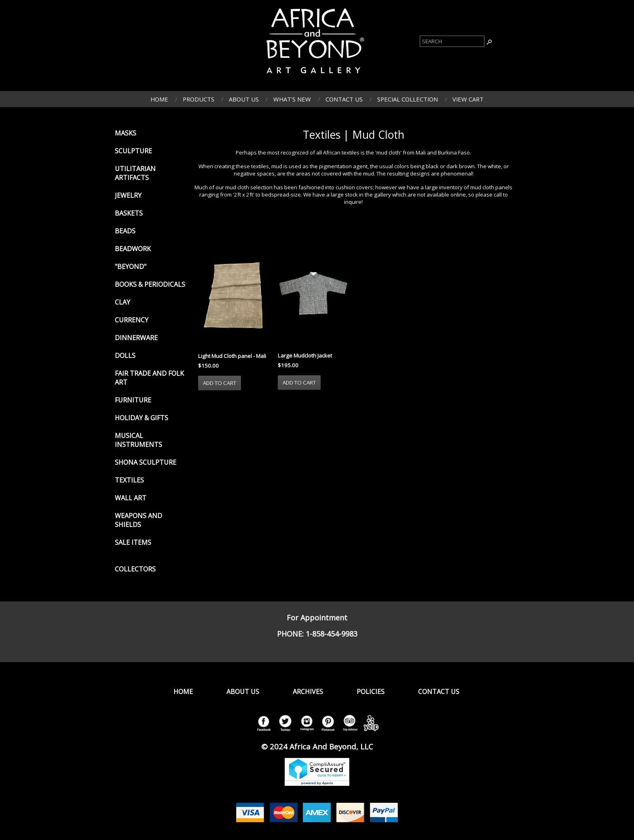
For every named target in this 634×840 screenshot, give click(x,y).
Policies (371, 692)
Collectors (135, 569)
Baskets (129, 213)
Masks (126, 133)
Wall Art (131, 498)
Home (159, 99)
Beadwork (133, 249)
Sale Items (133, 542)
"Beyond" (131, 267)
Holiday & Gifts (142, 418)
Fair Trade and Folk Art (149, 378)
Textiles (129, 480)
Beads (125, 231)
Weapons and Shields (138, 520)
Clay (123, 302)
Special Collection (408, 99)
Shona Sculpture (146, 462)
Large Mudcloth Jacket (305, 355)
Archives (308, 692)
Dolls (125, 355)
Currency (132, 320)
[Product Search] (452, 41)
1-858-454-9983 (332, 634)
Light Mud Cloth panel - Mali (232, 356)
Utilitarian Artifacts (135, 173)
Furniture (133, 400)
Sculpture (133, 151)
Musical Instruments (138, 440)
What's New (292, 99)
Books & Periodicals (150, 284)
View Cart (468, 99)
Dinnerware (136, 338)
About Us (244, 99)
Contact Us (344, 99)
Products (199, 99)
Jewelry (128, 195)
